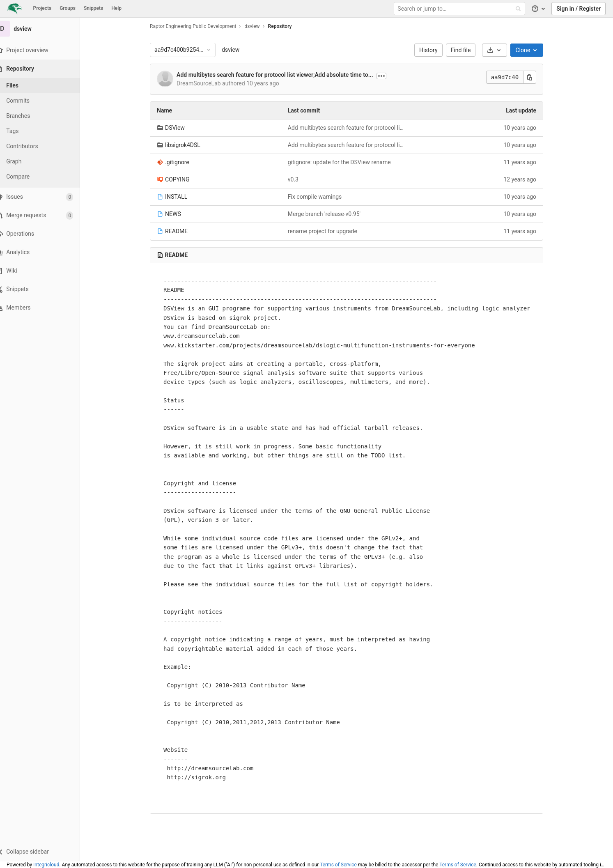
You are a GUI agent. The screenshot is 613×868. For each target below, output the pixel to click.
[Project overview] (45, 50)
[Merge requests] (45, 215)
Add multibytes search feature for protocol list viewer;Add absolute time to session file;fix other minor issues (352, 128)
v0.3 (298, 179)
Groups (68, 8)
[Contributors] (45, 146)
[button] (45, 852)
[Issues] (45, 197)
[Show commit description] (387, 76)
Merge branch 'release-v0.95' (329, 214)
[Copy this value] (535, 77)
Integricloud (46, 865)
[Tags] (45, 131)
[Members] (45, 308)
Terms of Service (338, 865)
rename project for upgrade (327, 231)
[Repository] (46, 69)
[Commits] (45, 101)
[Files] (45, 86)
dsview (236, 50)
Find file (466, 50)
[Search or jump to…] (460, 9)
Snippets (93, 8)
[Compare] (45, 177)
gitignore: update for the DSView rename (344, 162)
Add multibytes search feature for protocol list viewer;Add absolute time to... (280, 75)
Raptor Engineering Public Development (198, 26)
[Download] (500, 50)
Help (116, 8)
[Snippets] (45, 289)
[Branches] (45, 116)
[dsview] (45, 29)
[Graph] (45, 162)
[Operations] (45, 234)
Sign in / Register (579, 9)
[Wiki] (45, 271)
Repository (285, 26)
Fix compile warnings (320, 197)
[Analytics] (45, 252)
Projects (42, 8)
